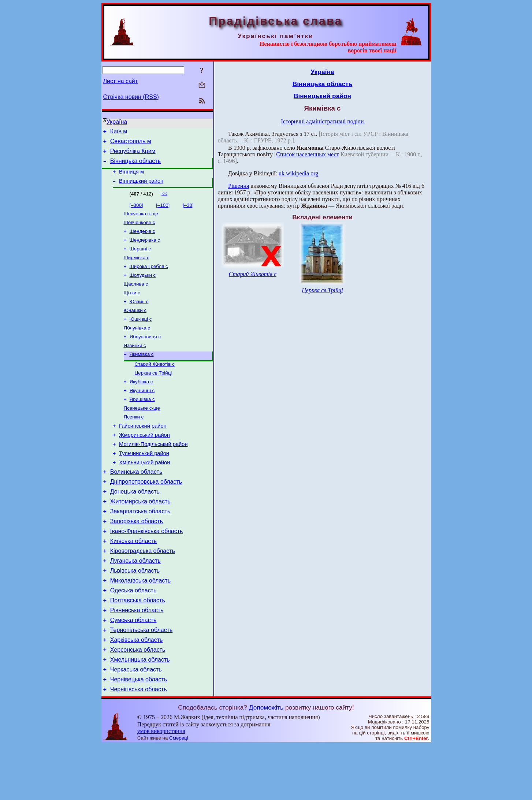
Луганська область (135, 601)
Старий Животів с (155, 384)
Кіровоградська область (143, 590)
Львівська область (135, 612)
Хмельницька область (140, 711)
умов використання (161, 786)
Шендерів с (142, 240)
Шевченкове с (139, 230)
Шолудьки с (143, 288)
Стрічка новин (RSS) (131, 97)
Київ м (119, 132)
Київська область (133, 579)
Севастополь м (131, 143)
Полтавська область (138, 645)
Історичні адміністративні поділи (323, 121)
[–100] (163, 212)
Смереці (179, 793)
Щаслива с (136, 297)
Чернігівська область (139, 744)
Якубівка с (141, 403)
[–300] (136, 212)
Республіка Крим (133, 154)
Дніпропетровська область (146, 514)
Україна (117, 122)
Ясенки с (134, 441)
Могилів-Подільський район (153, 472)
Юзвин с (139, 316)
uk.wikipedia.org (298, 173)
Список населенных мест (307, 154)
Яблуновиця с (145, 354)
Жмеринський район (144, 461)
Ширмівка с (137, 269)
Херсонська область (138, 700)
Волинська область (136, 503)
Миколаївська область (140, 623)
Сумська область (133, 667)
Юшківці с (141, 335)
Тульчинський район (144, 482)
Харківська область (137, 689)
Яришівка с (142, 422)
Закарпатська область (140, 546)
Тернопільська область (142, 678)
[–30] (188, 212)
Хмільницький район (144, 492)
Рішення (239, 186)
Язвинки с (135, 364)
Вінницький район (141, 187)
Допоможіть (266, 762)
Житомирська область (140, 535)
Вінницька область (135, 165)
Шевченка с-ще (141, 221)
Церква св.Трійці (153, 393)
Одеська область (133, 634)
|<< (164, 200)
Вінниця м (131, 177)
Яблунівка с (137, 345)
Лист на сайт (121, 81)
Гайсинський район (143, 451)
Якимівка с (142, 373)
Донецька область (135, 524)
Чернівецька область (139, 733)
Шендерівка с (145, 250)
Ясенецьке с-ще (142, 431)
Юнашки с (135, 326)
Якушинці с (142, 412)
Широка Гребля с (149, 278)
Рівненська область (137, 656)
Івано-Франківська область (147, 568)
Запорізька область (137, 557)
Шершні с (140, 259)
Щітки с (132, 307)
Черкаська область (136, 722)
